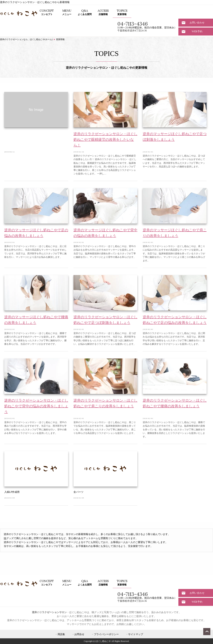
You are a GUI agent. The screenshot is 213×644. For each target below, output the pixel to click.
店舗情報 (103, 12)
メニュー (67, 12)
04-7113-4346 (133, 24)
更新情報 (122, 12)
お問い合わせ (197, 23)
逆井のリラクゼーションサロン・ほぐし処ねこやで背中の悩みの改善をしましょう (36, 406)
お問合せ (79, 634)
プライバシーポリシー (106, 634)
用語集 (61, 634)
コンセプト (47, 12)
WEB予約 (197, 31)
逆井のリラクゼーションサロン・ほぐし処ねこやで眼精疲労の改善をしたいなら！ (105, 139)
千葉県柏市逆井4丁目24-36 (132, 31)
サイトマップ (136, 634)
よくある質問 (85, 12)
